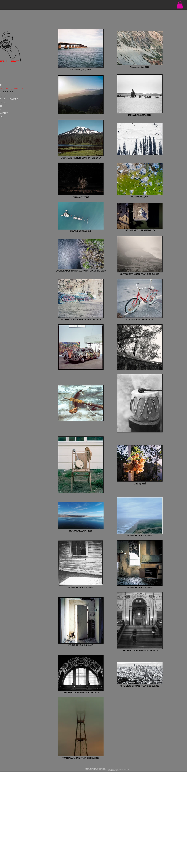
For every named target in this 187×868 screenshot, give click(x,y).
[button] (180, 5)
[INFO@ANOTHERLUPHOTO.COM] (96, 769)
